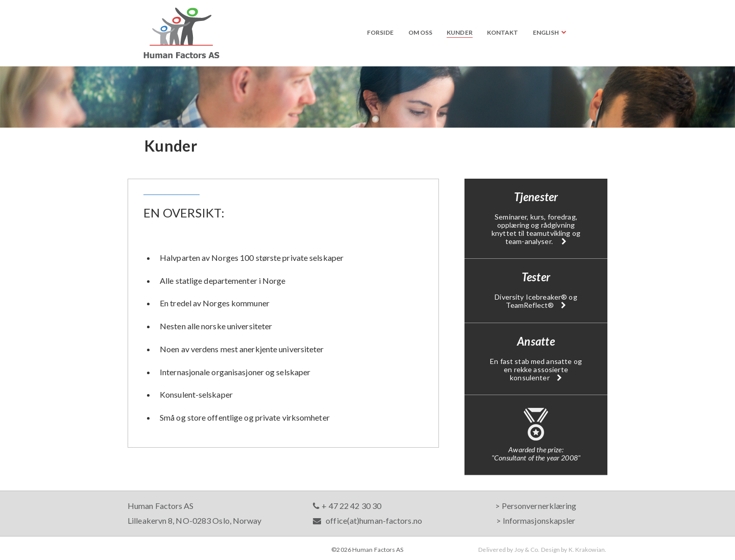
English (546, 32)
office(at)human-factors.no (367, 520)
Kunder (460, 32)
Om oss (421, 32)
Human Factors (181, 33)
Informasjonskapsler (539, 520)
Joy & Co (526, 550)
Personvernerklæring (539, 506)
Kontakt (503, 32)
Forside (381, 32)
